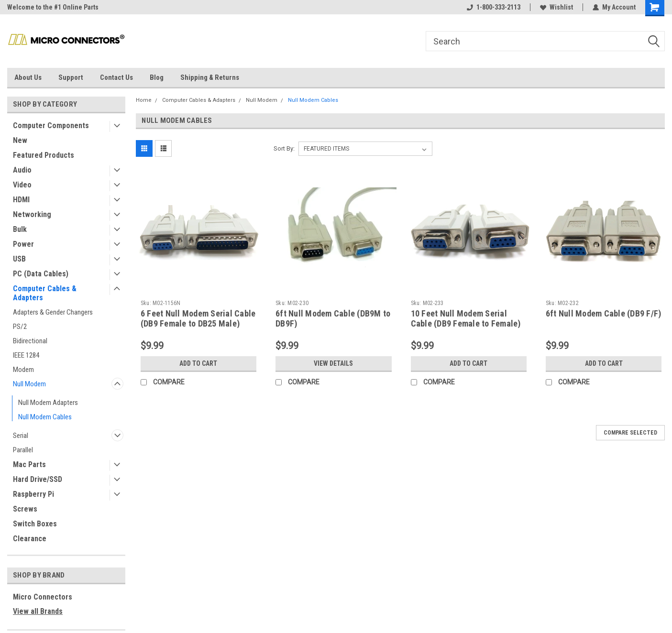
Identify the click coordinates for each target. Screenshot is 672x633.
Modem (23, 370)
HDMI (21, 200)
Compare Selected (630, 433)
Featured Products (44, 155)
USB (19, 259)
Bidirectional (30, 341)
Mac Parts (29, 464)
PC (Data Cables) (41, 274)
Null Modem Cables (45, 417)
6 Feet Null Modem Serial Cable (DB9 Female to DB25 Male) (198, 318)
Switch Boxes (35, 524)
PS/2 (20, 327)
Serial (21, 436)
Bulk (20, 229)
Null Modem (29, 384)
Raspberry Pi (33, 494)
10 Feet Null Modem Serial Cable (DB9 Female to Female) (466, 318)
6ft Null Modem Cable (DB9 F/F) (604, 313)
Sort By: (284, 148)
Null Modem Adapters (48, 403)
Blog (157, 77)
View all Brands (38, 611)
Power (23, 244)
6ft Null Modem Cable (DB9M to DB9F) (333, 318)
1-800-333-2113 (494, 7)
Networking (32, 214)
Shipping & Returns (210, 77)
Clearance (30, 539)
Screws (25, 509)
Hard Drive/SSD (38, 479)
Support (71, 77)
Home (144, 100)
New (20, 140)
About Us (28, 77)
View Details (333, 363)
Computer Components (51, 126)
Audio (22, 170)
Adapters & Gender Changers (53, 312)
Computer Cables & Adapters (45, 293)
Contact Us (116, 77)
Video (22, 185)
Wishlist (556, 7)
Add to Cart (198, 363)
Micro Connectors (43, 597)
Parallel (23, 450)
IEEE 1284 (26, 355)
